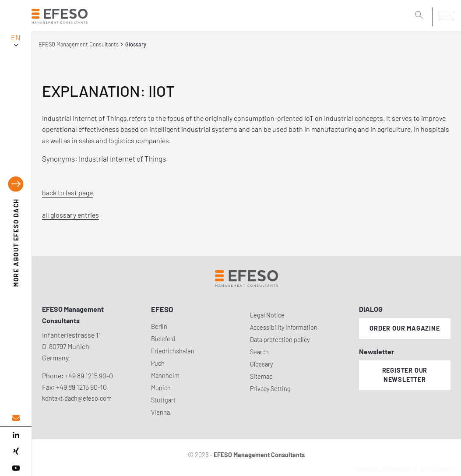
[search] (421, 16)
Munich (161, 388)
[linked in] (16, 435)
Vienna (160, 412)
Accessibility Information (284, 327)
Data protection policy (280, 340)
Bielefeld (163, 339)
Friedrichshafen (173, 351)
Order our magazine (405, 328)
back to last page (67, 192)
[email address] (16, 418)
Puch (158, 363)
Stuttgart (163, 400)
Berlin (159, 326)
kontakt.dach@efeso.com (77, 398)
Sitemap (261, 376)
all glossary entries (70, 215)
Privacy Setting (270, 389)
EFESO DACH (16, 243)
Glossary (261, 364)
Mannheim (165, 376)
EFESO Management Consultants (79, 44)
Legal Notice (267, 315)
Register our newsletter (405, 375)
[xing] (16, 451)
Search (259, 352)
